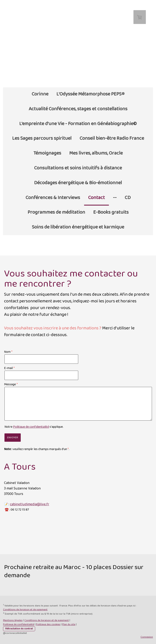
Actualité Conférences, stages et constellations (78, 109)
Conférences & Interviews (53, 198)
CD (128, 198)
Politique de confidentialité (31, 427)
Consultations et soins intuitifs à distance (78, 168)
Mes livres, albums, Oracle (96, 153)
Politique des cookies (48, 624)
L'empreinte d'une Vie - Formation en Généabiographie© (78, 124)
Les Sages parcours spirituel (42, 138)
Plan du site (69, 624)
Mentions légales (13, 620)
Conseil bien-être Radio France (112, 138)
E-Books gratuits (111, 212)
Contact (96, 198)
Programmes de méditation (56, 212)
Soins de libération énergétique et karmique (78, 227)
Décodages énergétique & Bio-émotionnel (78, 183)
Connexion (147, 637)
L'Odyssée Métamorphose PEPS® (90, 94)
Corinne (40, 94)
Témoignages (47, 153)
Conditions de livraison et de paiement (25, 610)
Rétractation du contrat (19, 629)
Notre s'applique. (34, 427)
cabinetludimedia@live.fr (30, 504)
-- (115, 198)
